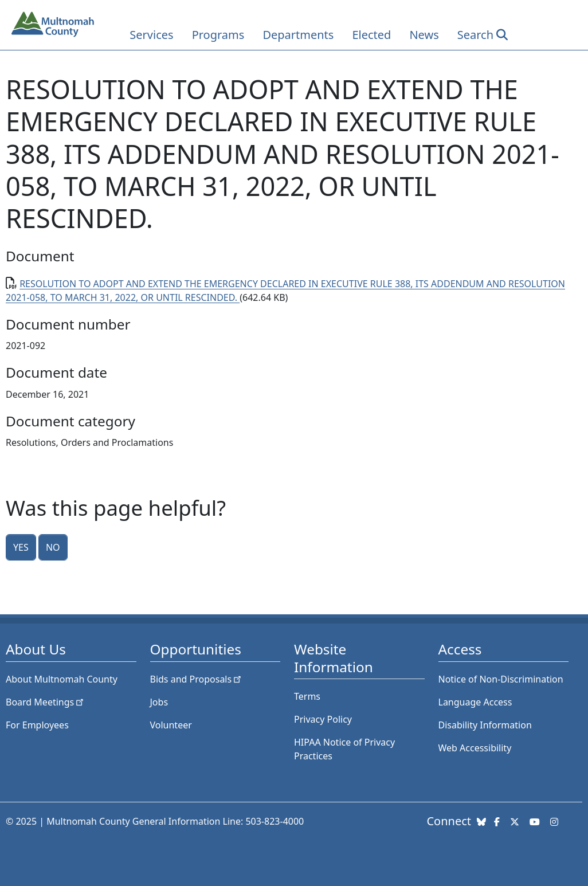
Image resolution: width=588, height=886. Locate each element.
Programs (218, 35)
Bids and (197, 679)
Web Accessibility (475, 748)
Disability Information (485, 725)
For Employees (37, 725)
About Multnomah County (62, 679)
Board (46, 702)
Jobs (159, 702)
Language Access (475, 702)
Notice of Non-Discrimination (501, 679)
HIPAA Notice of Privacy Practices (344, 749)
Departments (298, 35)
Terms (307, 696)
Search (475, 35)
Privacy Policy (323, 719)
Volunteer (171, 725)
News (424, 35)
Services (151, 35)
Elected (371, 35)
